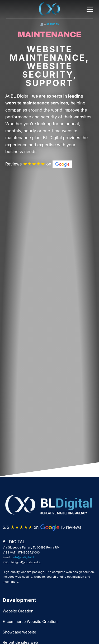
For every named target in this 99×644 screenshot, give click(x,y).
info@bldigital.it (23, 557)
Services (52, 24)
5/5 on (21, 527)
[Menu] (90, 9)
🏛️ (42, 24)
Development (19, 600)
